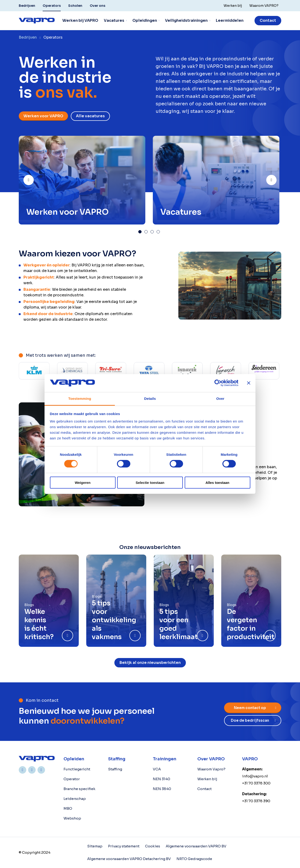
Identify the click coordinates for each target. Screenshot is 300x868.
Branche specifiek (79, 789)
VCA (157, 769)
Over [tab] (220, 399)
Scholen (75, 6)
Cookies (153, 846)
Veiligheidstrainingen (186, 20)
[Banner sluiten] (249, 383)
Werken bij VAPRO (80, 20)
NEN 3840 (162, 789)
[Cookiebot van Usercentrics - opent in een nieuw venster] (218, 383)
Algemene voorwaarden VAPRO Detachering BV (129, 859)
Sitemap (95, 846)
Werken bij (207, 779)
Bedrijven (27, 6)
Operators (52, 6)
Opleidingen (145, 20)
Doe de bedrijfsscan (250, 720)
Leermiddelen (230, 20)
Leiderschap (75, 799)
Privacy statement (124, 846)
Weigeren (83, 483)
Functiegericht (77, 769)
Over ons (97, 6)
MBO (68, 808)
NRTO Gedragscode (194, 859)
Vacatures (114, 20)
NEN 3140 (161, 779)
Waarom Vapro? (211, 769)
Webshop (72, 818)
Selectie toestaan (150, 483)
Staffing (115, 769)
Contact (268, 20)
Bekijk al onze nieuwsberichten (150, 663)
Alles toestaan (217, 483)
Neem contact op (250, 708)
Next (276, 178)
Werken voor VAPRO (43, 116)
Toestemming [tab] (80, 399)
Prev (34, 178)
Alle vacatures (90, 116)
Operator (72, 779)
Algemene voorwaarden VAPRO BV (196, 846)
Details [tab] (150, 399)
